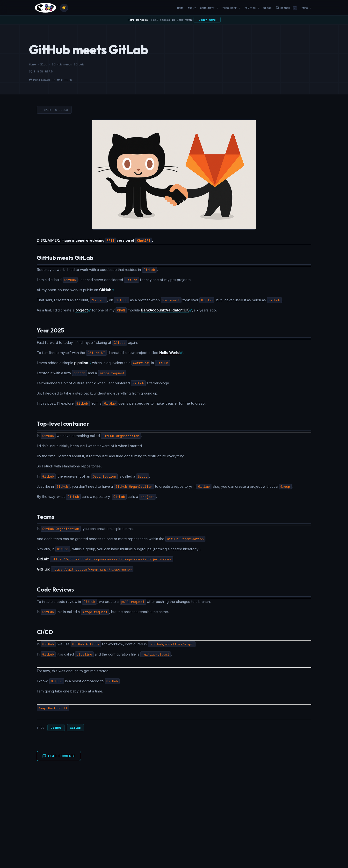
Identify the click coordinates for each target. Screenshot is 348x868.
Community (209, 8)
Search (286, 8)
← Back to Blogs (54, 110)
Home (180, 8)
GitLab (75, 728)
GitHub (56, 728)
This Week (231, 8)
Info (306, 8)
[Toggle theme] (64, 8)
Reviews (252, 8)
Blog (44, 64)
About (192, 8)
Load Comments (59, 756)
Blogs (267, 8)
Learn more (207, 20)
